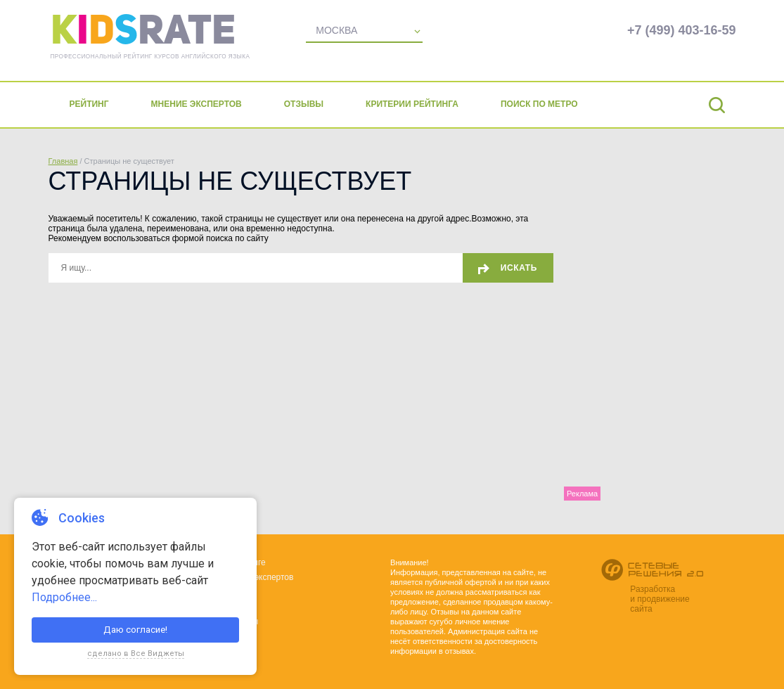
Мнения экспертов (257, 577)
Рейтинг (89, 104)
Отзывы (304, 104)
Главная (63, 161)
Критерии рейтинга (412, 104)
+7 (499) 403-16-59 (682, 30)
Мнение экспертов (197, 104)
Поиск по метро (539, 104)
